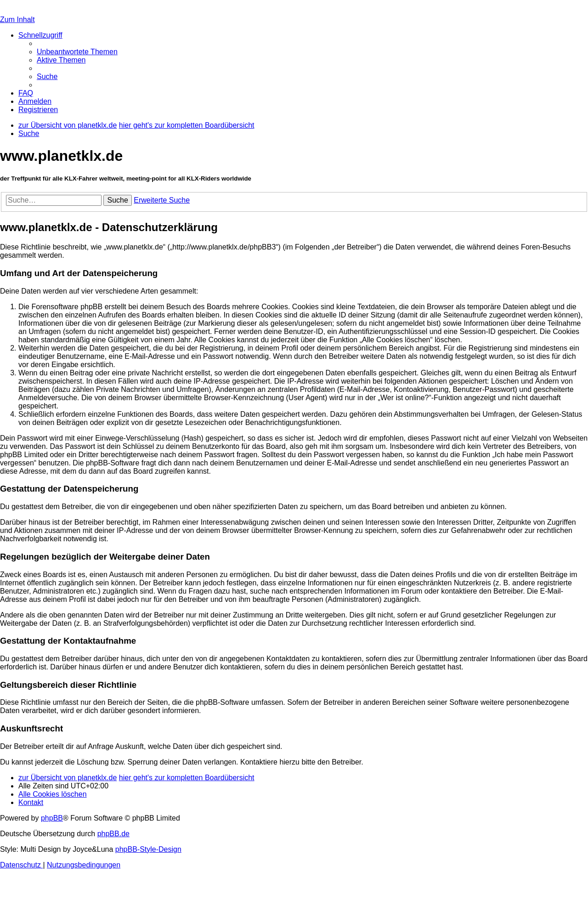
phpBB (52, 818)
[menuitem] (77, 52)
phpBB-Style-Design (148, 849)
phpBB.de (113, 834)
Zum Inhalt (17, 20)
